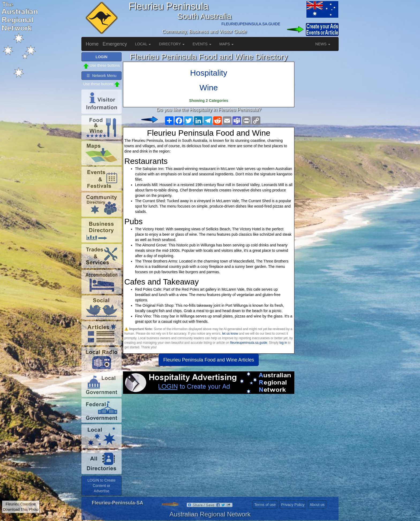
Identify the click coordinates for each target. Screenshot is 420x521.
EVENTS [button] (202, 44)
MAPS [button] (227, 44)
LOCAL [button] (143, 44)
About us (317, 505)
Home (92, 44)
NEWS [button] (323, 44)
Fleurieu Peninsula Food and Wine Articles (209, 360)
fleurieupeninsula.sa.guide (249, 343)
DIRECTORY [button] (172, 44)
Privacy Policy (293, 505)
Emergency (115, 44)
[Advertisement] (209, 437)
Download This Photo (21, 509)
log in (283, 343)
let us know (230, 334)
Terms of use (265, 505)
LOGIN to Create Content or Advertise (101, 486)
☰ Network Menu (101, 76)
